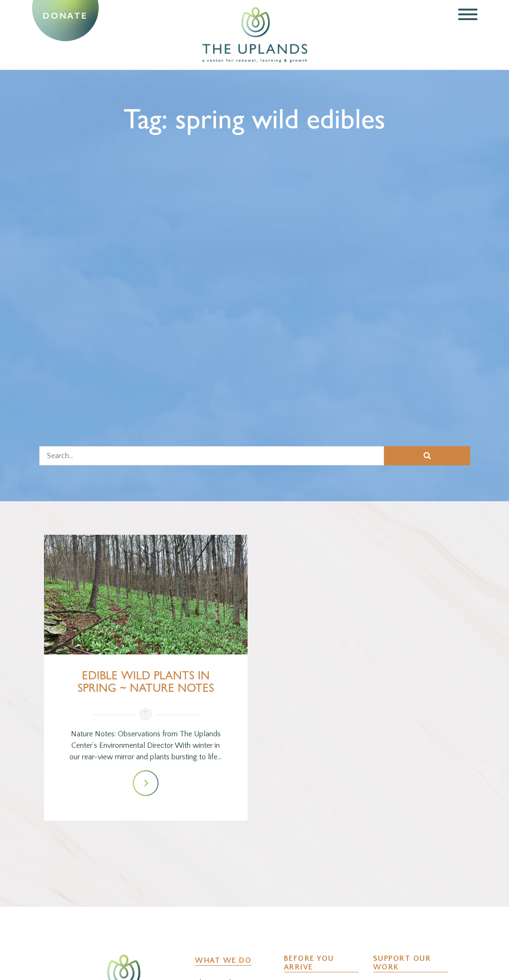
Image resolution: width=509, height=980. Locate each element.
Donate (65, 16)
